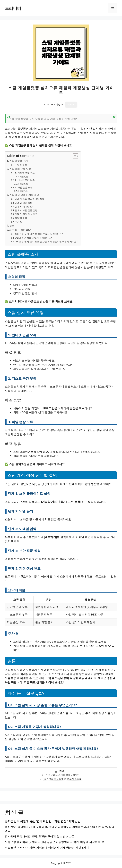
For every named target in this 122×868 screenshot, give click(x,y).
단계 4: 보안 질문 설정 (26, 210)
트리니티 (13, 8)
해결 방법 (24, 177)
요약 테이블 (21, 218)
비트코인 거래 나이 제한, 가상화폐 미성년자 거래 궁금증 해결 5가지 (47, 847)
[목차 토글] (74, 156)
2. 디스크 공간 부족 (25, 180)
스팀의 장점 (21, 165)
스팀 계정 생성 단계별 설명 (24, 195)
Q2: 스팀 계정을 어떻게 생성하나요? (33, 238)
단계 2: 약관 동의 (24, 203)
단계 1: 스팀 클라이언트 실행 (30, 199)
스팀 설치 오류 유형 (20, 169)
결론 (12, 226)
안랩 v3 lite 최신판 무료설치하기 (63, 775)
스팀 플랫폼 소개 (19, 161)
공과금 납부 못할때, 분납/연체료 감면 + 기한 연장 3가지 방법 (43, 821)
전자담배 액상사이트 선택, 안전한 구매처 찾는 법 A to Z (39, 836)
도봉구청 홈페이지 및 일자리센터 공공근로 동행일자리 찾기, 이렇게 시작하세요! (54, 842)
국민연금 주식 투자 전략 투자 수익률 (63, 779)
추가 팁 (19, 222)
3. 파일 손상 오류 (24, 187)
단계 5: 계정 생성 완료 (26, 214)
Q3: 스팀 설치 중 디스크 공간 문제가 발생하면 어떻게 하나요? (46, 241)
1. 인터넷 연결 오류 (25, 173)
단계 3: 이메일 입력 (25, 206)
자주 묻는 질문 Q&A (20, 230)
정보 (62, 771)
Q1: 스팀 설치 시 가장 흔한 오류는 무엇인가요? (39, 234)
